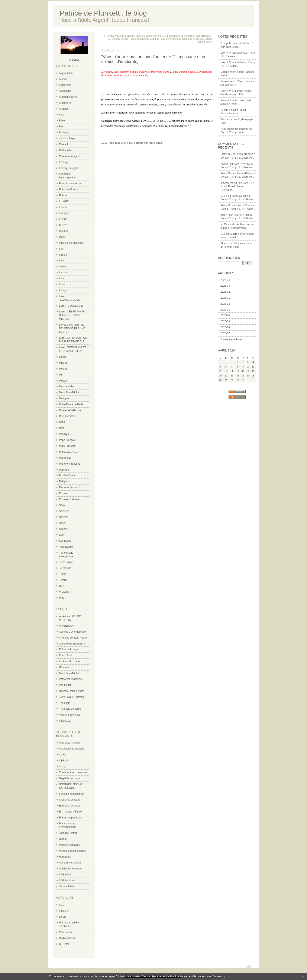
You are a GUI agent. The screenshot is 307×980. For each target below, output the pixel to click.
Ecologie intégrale (69, 168)
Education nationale (70, 184)
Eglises (63, 195)
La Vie (63, 917)
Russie (63, 493)
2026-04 (225, 280)
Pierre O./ (226, 205)
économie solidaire (70, 800)
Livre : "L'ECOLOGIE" (71, 306)
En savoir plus (221, 976)
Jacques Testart (68, 833)
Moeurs (63, 381)
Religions (64, 481)
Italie (62, 261)
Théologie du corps (70, 709)
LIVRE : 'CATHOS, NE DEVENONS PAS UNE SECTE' (72, 328)
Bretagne (64, 133)
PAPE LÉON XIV (69, 452)
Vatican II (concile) (70, 715)
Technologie (66, 547)
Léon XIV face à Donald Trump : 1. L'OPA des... (237, 186)
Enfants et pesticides (71, 818)
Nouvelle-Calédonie (70, 410)
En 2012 (64, 201)
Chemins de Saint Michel (73, 638)
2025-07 (225, 333)
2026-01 (225, 298)
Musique (64, 398)
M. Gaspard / (228, 224)
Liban (62, 279)
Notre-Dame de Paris (71, 404)
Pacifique (64, 434)
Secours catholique (70, 863)
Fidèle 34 (64, 911)
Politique (64, 470)
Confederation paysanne (73, 772)
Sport (62, 535)
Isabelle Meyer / (230, 183)
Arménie (64, 109)
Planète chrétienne (70, 464)
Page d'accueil (203, 36)
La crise (64, 273)
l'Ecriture (64, 667)
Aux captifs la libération (72, 749)
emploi (159, 143)
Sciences (64, 511)
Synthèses (65, 541)
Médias (63, 369)
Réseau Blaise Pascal (72, 691)
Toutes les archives (231, 339)
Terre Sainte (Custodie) (72, 697)
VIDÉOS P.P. (66, 592)
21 (232, 376)
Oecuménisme (67, 416)
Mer (61, 375)
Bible (62, 121)
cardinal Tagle (67, 139)
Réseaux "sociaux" (70, 487)
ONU (62, 422)
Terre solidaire (67, 886)
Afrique (63, 79)
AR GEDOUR (67, 626)
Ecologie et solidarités (72, 794)
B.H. (223, 234)
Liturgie (63, 290)
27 (226, 380)
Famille (63, 219)
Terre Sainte (66, 562)
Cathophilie (65, 150)
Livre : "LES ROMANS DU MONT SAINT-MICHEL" (72, 315)
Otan (62, 428)
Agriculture (65, 85)
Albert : (224, 243)
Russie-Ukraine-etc (70, 499)
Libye (62, 284)
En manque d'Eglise (70, 812)
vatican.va (65, 721)
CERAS (63, 761)
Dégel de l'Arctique (70, 778)
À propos (74, 60)
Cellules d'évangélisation (73, 632)
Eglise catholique (69, 649)
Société (63, 529)
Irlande (63, 255)
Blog (62, 127)
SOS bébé (65, 875)
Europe (63, 207)
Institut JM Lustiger (70, 661)
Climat (63, 767)
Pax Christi (65, 685)
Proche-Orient (67, 475)
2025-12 (225, 304)
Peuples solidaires (69, 845)
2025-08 (225, 327)
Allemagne (65, 91)
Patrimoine (65, 458)
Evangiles (65, 213)
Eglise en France (69, 190)
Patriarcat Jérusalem (71, 679)
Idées (62, 237)
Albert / (224, 215)
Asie (62, 115)
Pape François (67, 440)
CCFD (63, 755)
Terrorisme (65, 568)
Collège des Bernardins (72, 644)
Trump (63, 574)
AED (62, 905)
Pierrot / (225, 164)
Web (62, 598)
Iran (61, 249)
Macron (63, 363)
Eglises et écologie (70, 806)
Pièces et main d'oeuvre (73, 851)
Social (63, 523)
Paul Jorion (65, 932)
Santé (62, 505)
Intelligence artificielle (71, 243)
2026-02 (225, 292)
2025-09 (225, 321)
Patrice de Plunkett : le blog (103, 13)
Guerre (63, 225)
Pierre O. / (226, 154)
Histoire (63, 231)
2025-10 (225, 315)
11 (253, 367)
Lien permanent (139, 143)
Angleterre (65, 103)
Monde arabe (67, 386)
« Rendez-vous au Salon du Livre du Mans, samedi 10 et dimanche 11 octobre (148, 36)
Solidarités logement (71, 869)
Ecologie (64, 162)
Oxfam (63, 839)
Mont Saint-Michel (69, 392)
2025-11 (225, 310)
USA (62, 586)
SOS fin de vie (67, 881)
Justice (63, 267)
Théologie (65, 703)
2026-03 (225, 286)
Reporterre (65, 857)
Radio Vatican (67, 938)
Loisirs (63, 357)
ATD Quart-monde (69, 743)
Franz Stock (66, 655)
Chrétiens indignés (70, 156)
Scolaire (64, 517)
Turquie (63, 580)
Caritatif (63, 144)
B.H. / (224, 196)
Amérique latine (68, 97)
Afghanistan (66, 73)
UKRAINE (65, 944)
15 (238, 371)
